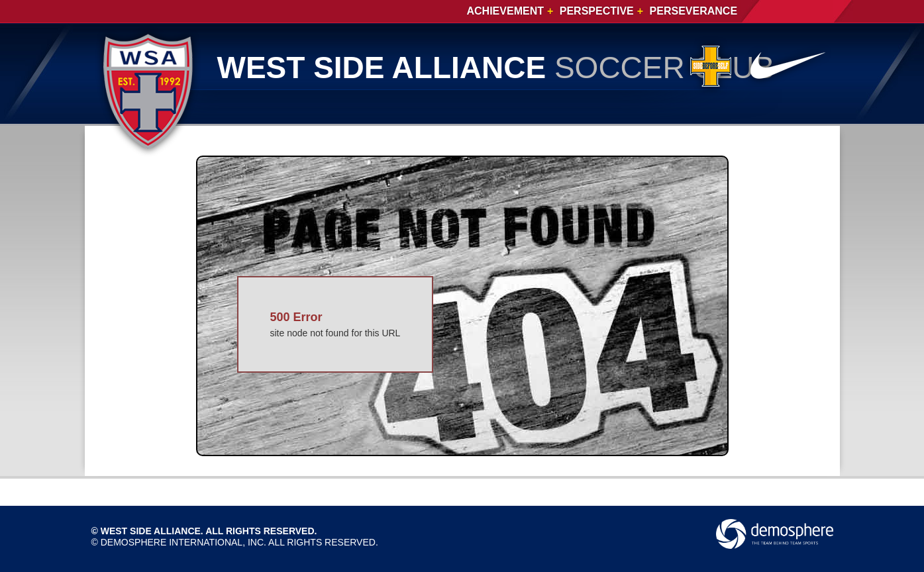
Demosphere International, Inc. (183, 542)
